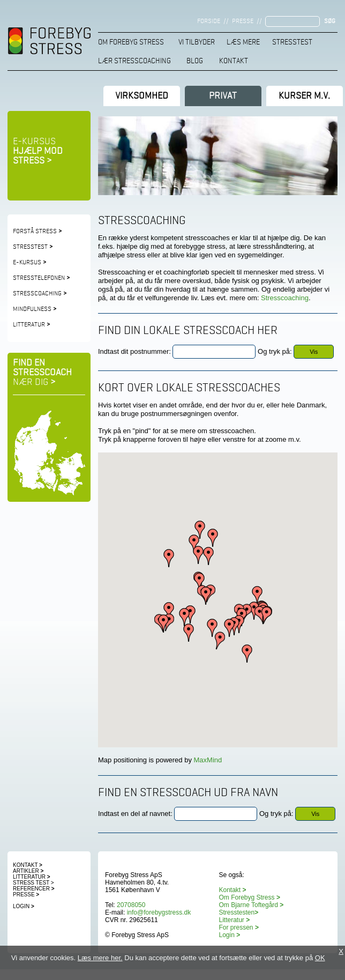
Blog (195, 61)
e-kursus (27, 263)
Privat (223, 96)
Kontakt (234, 61)
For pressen (236, 927)
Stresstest (292, 42)
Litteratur (29, 325)
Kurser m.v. (304, 96)
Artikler (28, 871)
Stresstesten (239, 912)
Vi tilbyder (197, 42)
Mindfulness (32, 309)
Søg (330, 21)
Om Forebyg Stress (131, 42)
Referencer (31, 889)
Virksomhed (142, 96)
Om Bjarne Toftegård (252, 905)
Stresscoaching (37, 294)
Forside (209, 21)
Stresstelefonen (42, 278)
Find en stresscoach (42, 368)
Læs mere (243, 42)
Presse (243, 21)
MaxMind (207, 760)
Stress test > (33, 883)
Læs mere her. (100, 958)
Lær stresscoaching (134, 61)
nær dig (34, 382)
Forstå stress (35, 232)
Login (24, 906)
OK (320, 958)
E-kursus (38, 151)
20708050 (131, 905)
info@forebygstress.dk (159, 912)
